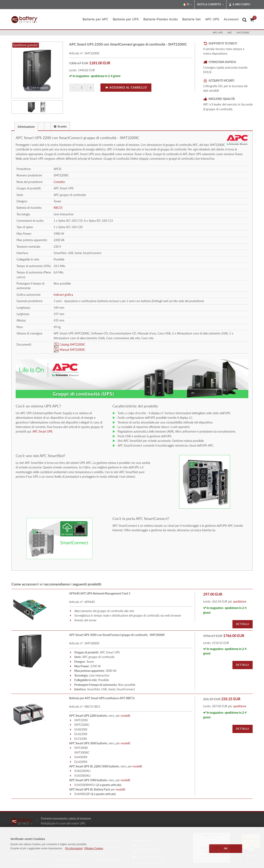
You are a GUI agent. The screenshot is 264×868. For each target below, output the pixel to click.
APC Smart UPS (42, 431)
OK (226, 848)
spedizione (240, 601)
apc (230, 32)
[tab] (26, 126)
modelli (125, 716)
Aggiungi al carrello (126, 87)
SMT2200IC (243, 32)
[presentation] (41, 126)
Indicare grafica (63, 295)
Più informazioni (74, 848)
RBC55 (58, 208)
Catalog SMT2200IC (72, 344)
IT (187, 5)
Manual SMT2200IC (72, 350)
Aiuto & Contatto (210, 5)
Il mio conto (240, 5)
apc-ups (218, 32)
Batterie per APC (95, 19)
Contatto (59, 182)
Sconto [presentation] (60, 126)
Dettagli (243, 624)
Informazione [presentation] (26, 127)
